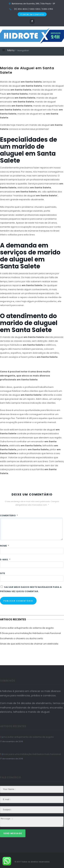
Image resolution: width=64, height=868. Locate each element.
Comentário (9, 515)
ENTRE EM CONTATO (32, 14)
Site (2, 573)
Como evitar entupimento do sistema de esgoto (27, 628)
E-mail (5, 560)
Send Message (13, 833)
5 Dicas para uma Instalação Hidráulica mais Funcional (30, 633)
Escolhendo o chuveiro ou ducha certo (22, 638)
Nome (4, 546)
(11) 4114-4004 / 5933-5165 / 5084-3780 (33, 9)
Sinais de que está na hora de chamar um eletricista (29, 644)
